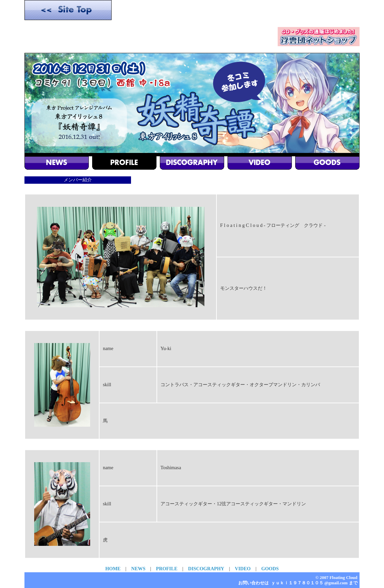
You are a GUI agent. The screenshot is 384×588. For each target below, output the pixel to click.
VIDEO (243, 569)
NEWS (138, 569)
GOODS (270, 569)
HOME (113, 569)
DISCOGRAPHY (206, 569)
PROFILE (167, 569)
